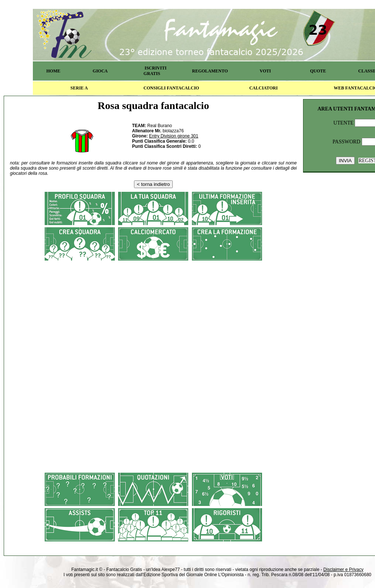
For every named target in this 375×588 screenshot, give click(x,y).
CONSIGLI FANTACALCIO (171, 88)
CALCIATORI (263, 88)
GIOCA (100, 71)
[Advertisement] (153, 316)
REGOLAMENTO (210, 71)
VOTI (265, 71)
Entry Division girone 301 (174, 136)
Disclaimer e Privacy (343, 570)
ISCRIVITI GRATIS (155, 71)
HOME (53, 71)
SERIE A (79, 88)
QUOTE (318, 71)
